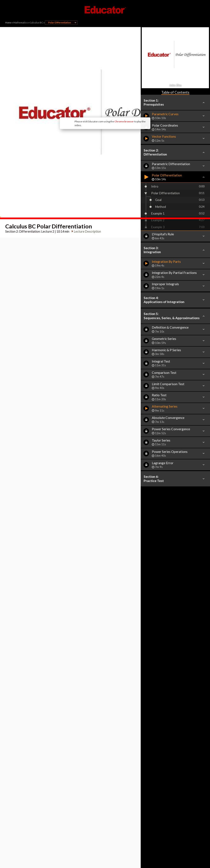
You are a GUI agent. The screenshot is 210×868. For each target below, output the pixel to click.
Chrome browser (89, 90)
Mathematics (21, 23)
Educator (105, 10)
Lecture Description (86, 174)
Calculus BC (36, 23)
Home (8, 23)
